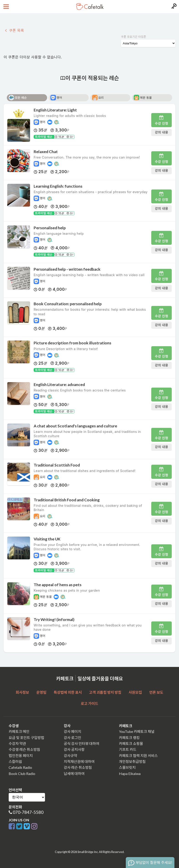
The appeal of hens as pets (58, 585)
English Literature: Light (55, 110)
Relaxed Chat (46, 152)
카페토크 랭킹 (129, 738)
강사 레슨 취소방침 (78, 767)
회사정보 (22, 692)
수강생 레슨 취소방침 (24, 749)
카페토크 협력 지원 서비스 (138, 756)
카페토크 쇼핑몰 (131, 743)
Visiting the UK (47, 539)
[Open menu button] (6, 7)
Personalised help (50, 228)
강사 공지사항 (74, 749)
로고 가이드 (89, 703)
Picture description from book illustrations (72, 343)
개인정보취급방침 (132, 761)
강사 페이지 (72, 731)
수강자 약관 (17, 743)
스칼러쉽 (15, 761)
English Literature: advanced (59, 385)
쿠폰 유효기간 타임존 (134, 37)
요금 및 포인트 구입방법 (26, 738)
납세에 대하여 (74, 773)
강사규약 (70, 756)
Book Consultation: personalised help (68, 304)
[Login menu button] (173, 7)
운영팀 (41, 692)
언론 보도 (156, 692)
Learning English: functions (58, 186)
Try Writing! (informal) (54, 619)
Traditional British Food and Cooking (67, 500)
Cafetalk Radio (20, 767)
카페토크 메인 (19, 731)
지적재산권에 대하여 (79, 761)
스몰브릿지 (127, 767)
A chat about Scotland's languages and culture (75, 426)
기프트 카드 (128, 749)
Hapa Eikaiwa (130, 773)
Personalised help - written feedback (67, 269)
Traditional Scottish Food (57, 465)
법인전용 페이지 (21, 756)
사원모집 (135, 692)
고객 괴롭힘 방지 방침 (105, 692)
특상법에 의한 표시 (68, 692)
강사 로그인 (72, 738)
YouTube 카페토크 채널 (137, 731)
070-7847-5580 (28, 812)
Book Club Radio (22, 773)
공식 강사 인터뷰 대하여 (81, 743)
